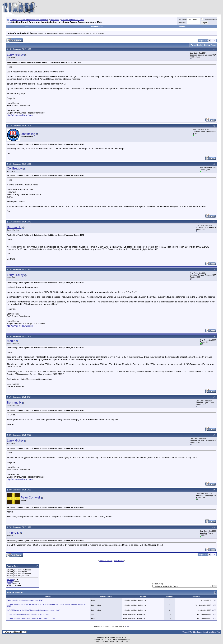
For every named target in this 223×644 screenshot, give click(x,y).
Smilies (10, 582)
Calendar (182, 27)
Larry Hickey (15, 55)
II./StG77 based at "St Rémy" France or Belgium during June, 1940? (34, 610)
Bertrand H (14, 227)
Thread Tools (196, 45)
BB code (10, 580)
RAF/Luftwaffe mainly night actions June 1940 (25, 600)
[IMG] (9, 583)
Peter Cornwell (31, 497)
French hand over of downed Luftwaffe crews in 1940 (28, 614)
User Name (182, 19)
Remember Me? (209, 20)
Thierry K (13, 533)
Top (219, 632)
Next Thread (119, 561)
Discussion (55, 20)
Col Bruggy (14, 168)
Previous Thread (106, 561)
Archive (213, 632)
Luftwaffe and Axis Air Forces (73, 20)
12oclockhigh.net (200, 632)
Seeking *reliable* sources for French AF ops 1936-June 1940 (31, 618)
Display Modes (210, 45)
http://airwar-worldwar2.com (20, 115)
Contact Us (187, 632)
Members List (97, 27)
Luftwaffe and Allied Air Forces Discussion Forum (29, 20)
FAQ (27, 27)
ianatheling (28, 134)
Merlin (11, 341)
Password (182, 23)
